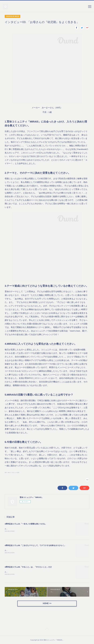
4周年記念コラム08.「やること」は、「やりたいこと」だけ (28, 567)
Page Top (47, 629)
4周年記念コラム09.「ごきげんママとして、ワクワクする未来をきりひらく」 (35, 545)
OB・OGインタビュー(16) (12, 473)
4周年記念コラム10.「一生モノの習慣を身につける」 (26, 524)
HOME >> (47, 603)
